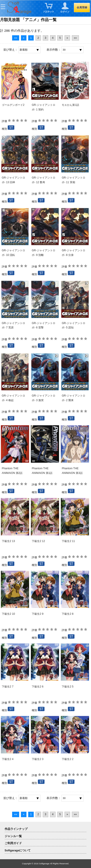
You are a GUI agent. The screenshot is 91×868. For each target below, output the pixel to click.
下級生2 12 (38, 541)
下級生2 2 (68, 759)
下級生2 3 (38, 759)
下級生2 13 (8, 541)
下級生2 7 (8, 687)
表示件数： (54, 50)
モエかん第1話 (70, 105)
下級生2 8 (68, 614)
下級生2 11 (68, 541)
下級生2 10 (8, 614)
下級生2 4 (8, 759)
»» (75, 38)
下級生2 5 (68, 687)
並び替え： (10, 50)
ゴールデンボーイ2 (13, 105)
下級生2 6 (38, 687)
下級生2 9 (38, 614)
